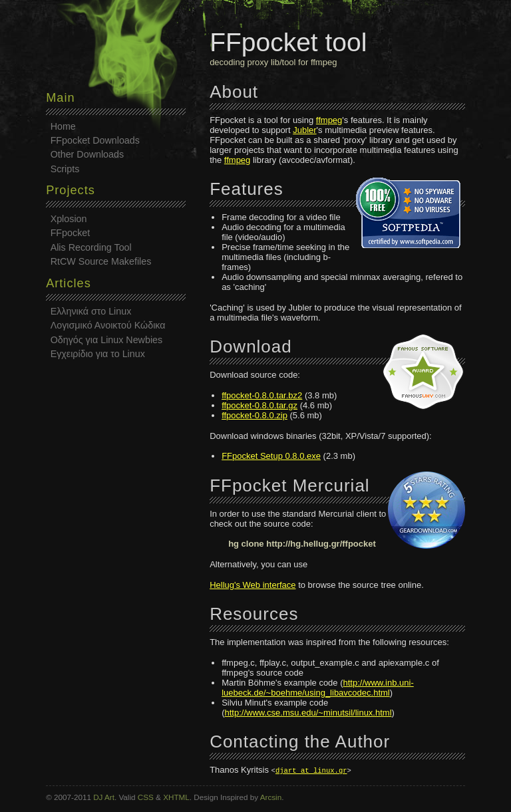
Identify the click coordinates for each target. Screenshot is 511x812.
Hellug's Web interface (253, 585)
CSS (146, 797)
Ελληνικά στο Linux (91, 311)
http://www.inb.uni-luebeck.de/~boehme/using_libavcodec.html (318, 688)
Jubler (304, 130)
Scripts (65, 169)
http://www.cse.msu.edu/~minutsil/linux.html (308, 713)
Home (63, 126)
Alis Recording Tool (91, 247)
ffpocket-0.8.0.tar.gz (259, 405)
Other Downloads (87, 154)
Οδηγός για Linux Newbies (107, 340)
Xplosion (69, 219)
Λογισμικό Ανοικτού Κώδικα (108, 325)
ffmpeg (329, 120)
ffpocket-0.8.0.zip (255, 415)
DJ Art (104, 797)
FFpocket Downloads (95, 140)
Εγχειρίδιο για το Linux (98, 354)
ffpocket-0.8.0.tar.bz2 (262, 395)
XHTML (176, 797)
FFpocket (71, 233)
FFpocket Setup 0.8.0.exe (271, 456)
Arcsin (271, 797)
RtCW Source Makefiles (101, 261)
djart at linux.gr (311, 770)
